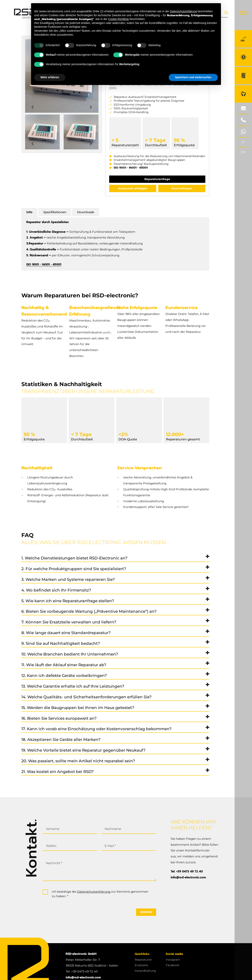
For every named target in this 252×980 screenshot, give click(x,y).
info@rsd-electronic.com (188, 877)
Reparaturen (143, 960)
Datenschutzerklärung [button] (183, 11)
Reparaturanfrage (157, 179)
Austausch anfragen (133, 188)
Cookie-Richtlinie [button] (119, 19)
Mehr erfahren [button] (50, 77)
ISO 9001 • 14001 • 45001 (131, 168)
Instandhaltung (145, 971)
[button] (42, 132)
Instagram (173, 960)
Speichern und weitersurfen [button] (193, 77)
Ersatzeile (141, 965)
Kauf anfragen (182, 188)
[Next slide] (91, 107)
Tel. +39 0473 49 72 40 (187, 871)
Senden (146, 912)
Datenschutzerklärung (94, 892)
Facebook (172, 965)
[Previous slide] (33, 107)
